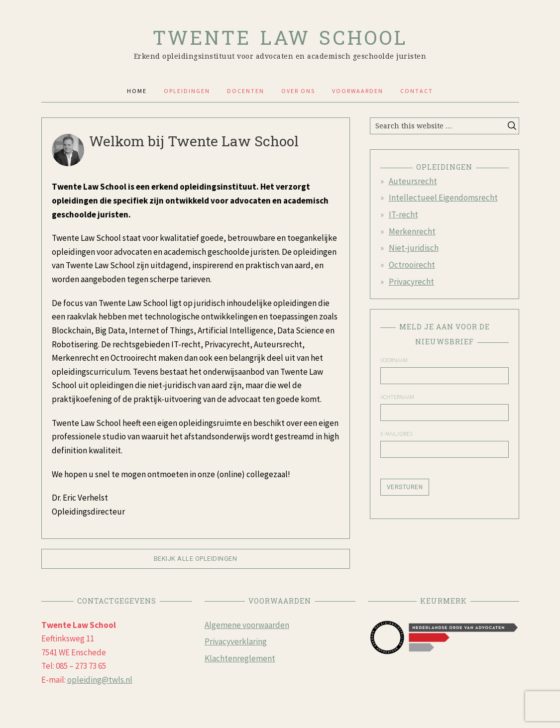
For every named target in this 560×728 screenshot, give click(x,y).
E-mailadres (396, 434)
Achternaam (397, 397)
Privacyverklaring (236, 641)
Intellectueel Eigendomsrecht (443, 198)
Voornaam (394, 360)
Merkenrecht (412, 231)
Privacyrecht (411, 282)
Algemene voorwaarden (247, 625)
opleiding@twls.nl (100, 680)
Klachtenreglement (240, 658)
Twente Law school (280, 34)
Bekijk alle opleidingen (196, 559)
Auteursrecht (413, 181)
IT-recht (403, 214)
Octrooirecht (412, 265)
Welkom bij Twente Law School (194, 141)
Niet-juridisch (414, 248)
